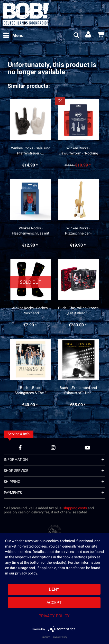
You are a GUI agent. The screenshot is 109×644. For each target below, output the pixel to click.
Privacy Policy (54, 616)
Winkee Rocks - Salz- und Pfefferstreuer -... (31, 151)
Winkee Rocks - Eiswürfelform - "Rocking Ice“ (78, 151)
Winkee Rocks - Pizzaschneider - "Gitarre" (78, 231)
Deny (54, 589)
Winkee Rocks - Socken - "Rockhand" (31, 311)
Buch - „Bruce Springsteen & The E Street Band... (31, 391)
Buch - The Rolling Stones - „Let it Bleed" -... (78, 311)
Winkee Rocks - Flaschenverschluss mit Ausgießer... (31, 231)
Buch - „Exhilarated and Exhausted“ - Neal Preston (78, 391)
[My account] (88, 36)
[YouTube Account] (88, 448)
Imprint (46, 637)
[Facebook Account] (20, 448)
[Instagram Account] (53, 448)
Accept (54, 603)
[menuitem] (13, 36)
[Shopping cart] (101, 36)
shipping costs (75, 508)
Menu (13, 35)
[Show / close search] (76, 36)
